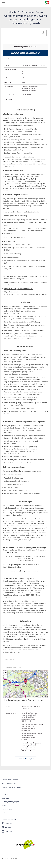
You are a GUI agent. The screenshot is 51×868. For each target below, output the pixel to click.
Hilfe (4, 813)
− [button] (6, 676)
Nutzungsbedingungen (10, 802)
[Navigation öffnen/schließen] (3, 3)
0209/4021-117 (32, 595)
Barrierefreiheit (8, 809)
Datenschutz (7, 794)
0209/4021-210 (21, 593)
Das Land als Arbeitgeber (11, 787)
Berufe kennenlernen (10, 783)
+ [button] (6, 673)
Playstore (7, 832)
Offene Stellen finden (10, 780)
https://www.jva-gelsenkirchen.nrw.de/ (19, 289)
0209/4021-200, (9, 590)
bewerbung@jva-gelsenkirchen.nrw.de (25, 571)
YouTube (6, 827)
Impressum (6, 798)
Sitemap (5, 805)
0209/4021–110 (21, 586)
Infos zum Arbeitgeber (25, 759)
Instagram (7, 823)
